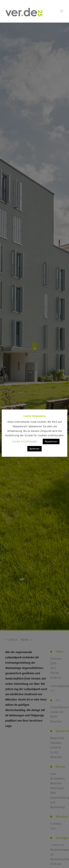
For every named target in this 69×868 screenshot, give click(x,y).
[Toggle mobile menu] (62, 11)
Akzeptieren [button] (51, 441)
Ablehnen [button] (34, 449)
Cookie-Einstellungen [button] (25, 441)
